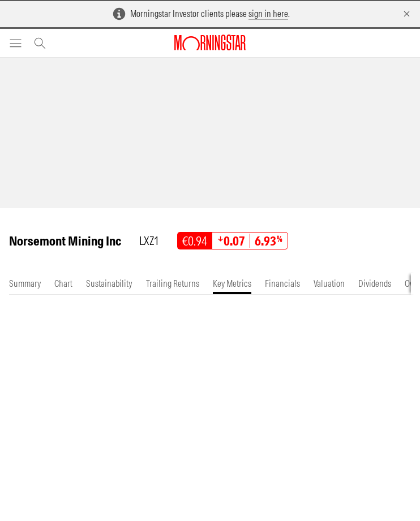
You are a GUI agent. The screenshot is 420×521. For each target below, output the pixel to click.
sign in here (268, 14)
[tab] (25, 284)
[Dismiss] (407, 14)
